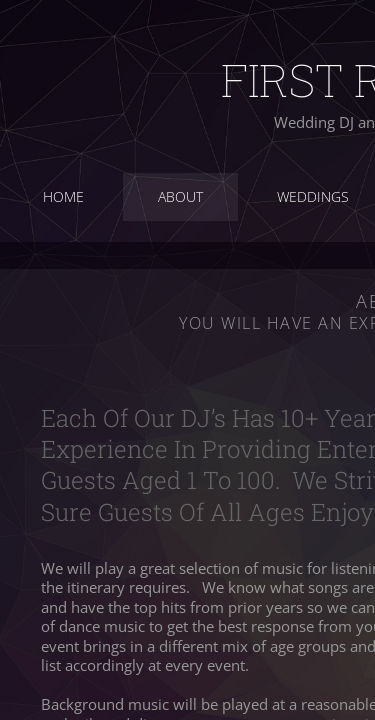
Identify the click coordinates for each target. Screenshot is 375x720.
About (180, 196)
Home (63, 196)
